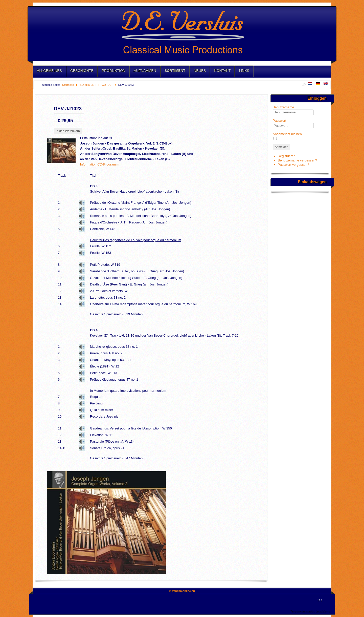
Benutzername (283, 107)
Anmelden (282, 147)
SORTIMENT (175, 71)
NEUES (200, 71)
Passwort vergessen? (293, 165)
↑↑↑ (320, 600)
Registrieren (287, 156)
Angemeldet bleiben (287, 134)
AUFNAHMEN (145, 71)
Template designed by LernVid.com (310, 611)
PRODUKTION (114, 71)
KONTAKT (222, 71)
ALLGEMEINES (49, 71)
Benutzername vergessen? (297, 160)
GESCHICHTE (82, 71)
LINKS (244, 71)
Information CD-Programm (99, 164)
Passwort (279, 121)
